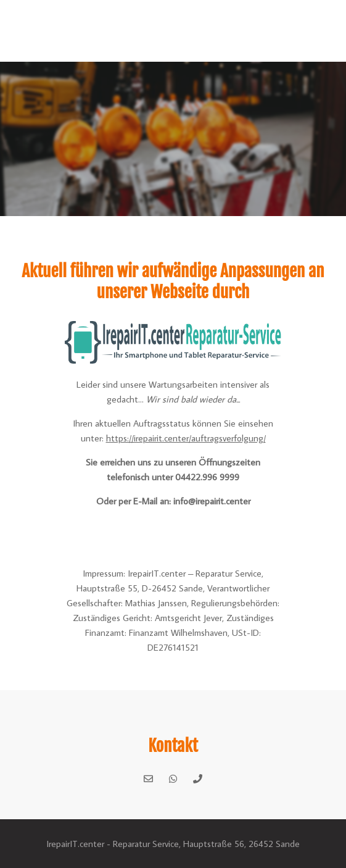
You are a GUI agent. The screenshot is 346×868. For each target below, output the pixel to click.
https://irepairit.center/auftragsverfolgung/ (186, 438)
